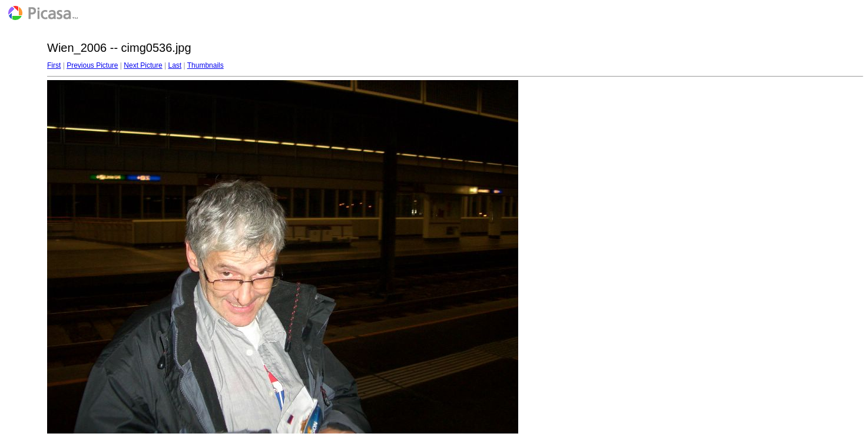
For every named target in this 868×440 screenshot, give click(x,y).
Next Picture (143, 65)
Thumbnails (206, 65)
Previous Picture (92, 65)
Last (175, 65)
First (54, 65)
